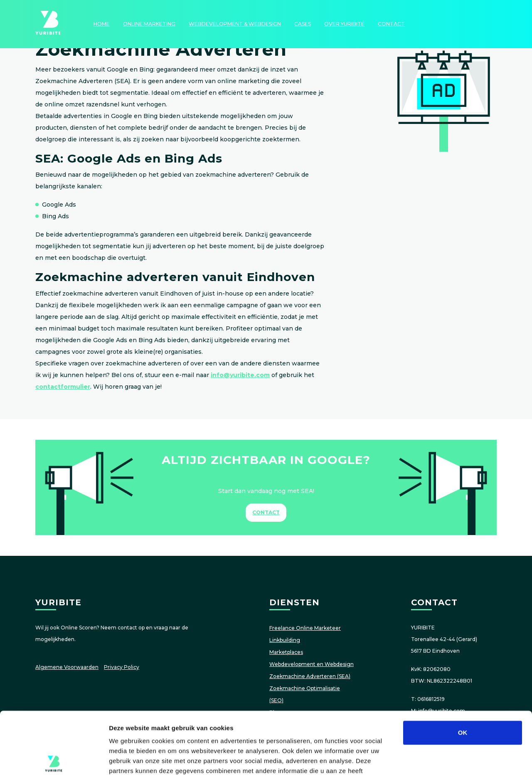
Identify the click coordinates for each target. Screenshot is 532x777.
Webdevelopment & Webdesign (235, 24)
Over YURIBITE (344, 24)
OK (463, 669)
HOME (102, 24)
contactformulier (63, 387)
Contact (391, 24)
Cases (303, 24)
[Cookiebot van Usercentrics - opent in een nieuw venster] (54, 761)
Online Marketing (149, 24)
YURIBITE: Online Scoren (48, 24)
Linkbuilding (285, 640)
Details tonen (449, 761)
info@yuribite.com (240, 375)
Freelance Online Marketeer (305, 628)
